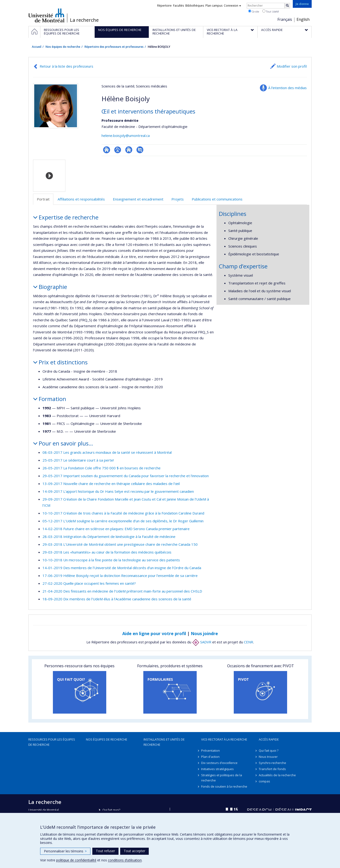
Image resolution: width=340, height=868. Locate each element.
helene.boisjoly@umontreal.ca (126, 135)
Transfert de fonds (272, 769)
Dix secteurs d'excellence (219, 763)
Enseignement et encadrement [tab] (138, 199)
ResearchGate (107, 150)
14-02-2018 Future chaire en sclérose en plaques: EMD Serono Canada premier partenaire (116, 529)
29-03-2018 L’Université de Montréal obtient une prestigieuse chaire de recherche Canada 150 (120, 544)
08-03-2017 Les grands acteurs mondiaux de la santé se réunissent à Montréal (107, 452)
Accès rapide (269, 739)
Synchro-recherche (272, 763)
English (303, 19)
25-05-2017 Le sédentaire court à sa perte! (78, 460)
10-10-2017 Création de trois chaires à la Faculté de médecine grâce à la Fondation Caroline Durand (123, 513)
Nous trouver (268, 757)
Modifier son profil (292, 66)
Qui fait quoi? (111, 810)
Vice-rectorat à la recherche (224, 739)
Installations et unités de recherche (164, 742)
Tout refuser (105, 851)
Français (285, 19)
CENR (249, 642)
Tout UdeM (271, 11)
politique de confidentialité (76, 860)
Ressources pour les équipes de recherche (52, 742)
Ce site (254, 11)
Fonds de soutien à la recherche (224, 786)
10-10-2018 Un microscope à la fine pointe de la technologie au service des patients (111, 560)
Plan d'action (210, 757)
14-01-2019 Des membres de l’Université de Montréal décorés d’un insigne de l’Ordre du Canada (122, 568)
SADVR (202, 642)
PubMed (140, 150)
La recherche (84, 20)
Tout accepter (134, 851)
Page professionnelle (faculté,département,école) (118, 150)
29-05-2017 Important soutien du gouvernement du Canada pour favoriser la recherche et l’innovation (126, 476)
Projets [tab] (178, 199)
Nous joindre (204, 633)
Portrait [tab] (43, 199)
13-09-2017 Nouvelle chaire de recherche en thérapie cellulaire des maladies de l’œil (111, 484)
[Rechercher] (287, 6)
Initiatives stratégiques (217, 769)
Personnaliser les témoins (65, 851)
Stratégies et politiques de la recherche (222, 778)
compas (264, 781)
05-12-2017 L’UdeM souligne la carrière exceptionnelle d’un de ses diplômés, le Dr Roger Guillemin (123, 521)
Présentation (210, 750)
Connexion (232, 6)
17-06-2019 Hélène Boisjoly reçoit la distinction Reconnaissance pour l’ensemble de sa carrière (120, 576)
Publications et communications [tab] (217, 199)
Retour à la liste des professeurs (66, 66)
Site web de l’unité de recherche (129, 150)
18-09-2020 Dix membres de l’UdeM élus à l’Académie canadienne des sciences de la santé (117, 599)
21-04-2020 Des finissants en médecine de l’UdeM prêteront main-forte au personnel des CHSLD (122, 591)
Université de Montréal (46, 15)
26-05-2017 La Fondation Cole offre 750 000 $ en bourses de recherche (102, 468)
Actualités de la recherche (277, 775)
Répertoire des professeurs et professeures (114, 47)
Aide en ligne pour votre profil (154, 633)
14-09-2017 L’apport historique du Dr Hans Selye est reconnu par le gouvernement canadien (118, 491)
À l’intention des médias (287, 88)
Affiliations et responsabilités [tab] (81, 199)
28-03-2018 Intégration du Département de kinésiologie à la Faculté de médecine (109, 537)
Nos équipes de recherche (63, 47)
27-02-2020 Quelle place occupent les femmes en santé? (89, 583)
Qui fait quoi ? (269, 750)
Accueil (37, 47)
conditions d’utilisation (125, 860)
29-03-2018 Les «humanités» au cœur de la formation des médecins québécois (107, 552)
